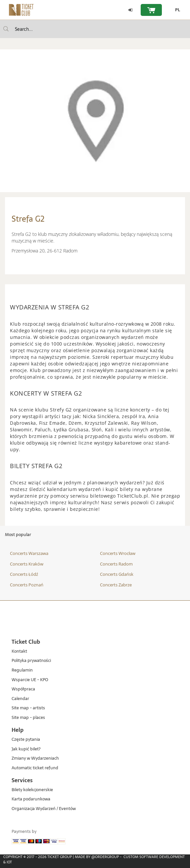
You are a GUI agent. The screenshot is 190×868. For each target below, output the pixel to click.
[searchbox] (95, 29)
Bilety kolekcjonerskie (32, 790)
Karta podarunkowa (31, 799)
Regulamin (22, 670)
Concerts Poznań (27, 585)
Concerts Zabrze (116, 585)
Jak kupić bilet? (26, 749)
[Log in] (130, 10)
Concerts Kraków (27, 564)
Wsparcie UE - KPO (30, 680)
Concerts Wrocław (118, 553)
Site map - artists (28, 708)
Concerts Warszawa (29, 553)
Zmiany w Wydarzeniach (35, 759)
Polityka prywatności (31, 661)
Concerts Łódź (24, 574)
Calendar (20, 699)
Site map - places (28, 718)
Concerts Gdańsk (117, 574)
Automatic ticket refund (35, 768)
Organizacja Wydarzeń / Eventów (44, 809)
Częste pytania (26, 740)
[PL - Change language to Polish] (176, 10)
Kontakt (19, 651)
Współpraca (23, 689)
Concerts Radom (116, 564)
